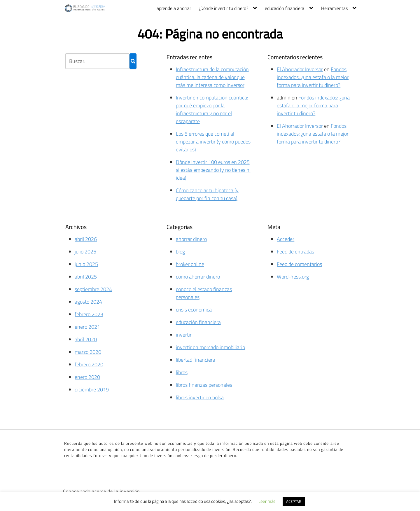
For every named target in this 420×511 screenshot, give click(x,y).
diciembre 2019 (92, 390)
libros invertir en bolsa (200, 397)
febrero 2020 (89, 364)
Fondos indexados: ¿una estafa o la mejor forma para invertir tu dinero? (313, 77)
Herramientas (334, 8)
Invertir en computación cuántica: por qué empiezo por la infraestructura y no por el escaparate (212, 109)
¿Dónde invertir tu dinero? (223, 8)
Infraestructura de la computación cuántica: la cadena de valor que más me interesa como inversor (212, 77)
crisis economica (194, 310)
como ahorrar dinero (198, 277)
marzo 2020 (88, 352)
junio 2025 (86, 264)
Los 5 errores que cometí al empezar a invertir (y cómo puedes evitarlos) (213, 142)
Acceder (286, 239)
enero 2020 (87, 377)
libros (182, 372)
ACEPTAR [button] (294, 501)
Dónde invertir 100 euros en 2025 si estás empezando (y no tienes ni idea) (213, 170)
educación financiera (285, 8)
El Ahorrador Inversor (300, 69)
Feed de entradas (295, 252)
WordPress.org (293, 277)
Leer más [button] (267, 501)
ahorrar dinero (191, 239)
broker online (190, 264)
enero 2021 (87, 327)
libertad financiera (196, 360)
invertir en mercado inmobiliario (210, 347)
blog (180, 252)
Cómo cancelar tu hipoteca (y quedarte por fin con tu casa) (207, 194)
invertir (184, 335)
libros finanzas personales (204, 385)
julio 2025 (85, 252)
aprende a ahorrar (174, 8)
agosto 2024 (88, 302)
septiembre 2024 (93, 289)
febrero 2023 (89, 314)
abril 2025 (86, 277)
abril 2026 (86, 239)
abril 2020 (86, 339)
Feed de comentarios (299, 264)
